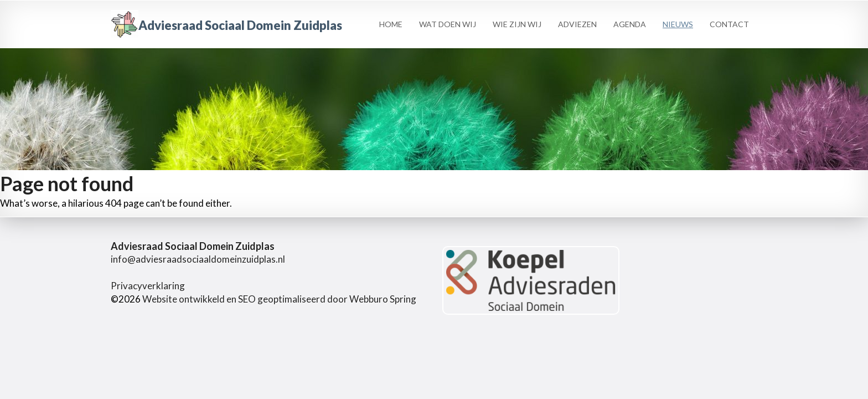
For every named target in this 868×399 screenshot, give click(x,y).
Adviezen (577, 24)
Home (391, 24)
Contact (729, 24)
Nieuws (678, 24)
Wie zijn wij (517, 24)
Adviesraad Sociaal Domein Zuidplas (226, 25)
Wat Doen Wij (448, 24)
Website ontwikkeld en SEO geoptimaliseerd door (279, 299)
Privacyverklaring (148, 286)
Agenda (630, 24)
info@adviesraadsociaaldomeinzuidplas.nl (198, 259)
